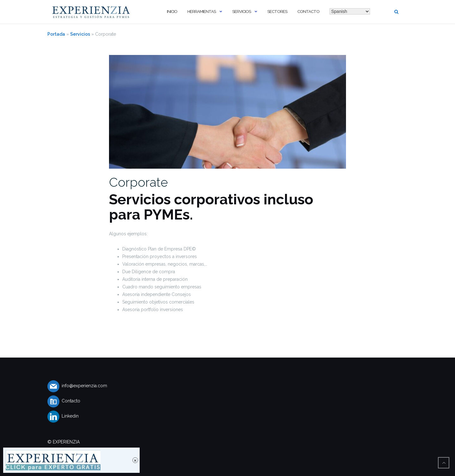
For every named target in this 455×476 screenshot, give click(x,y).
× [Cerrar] (135, 460)
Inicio (172, 12)
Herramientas (202, 12)
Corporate (138, 182)
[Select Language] (350, 11)
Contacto (308, 12)
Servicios (242, 12)
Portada (56, 34)
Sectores (277, 12)
